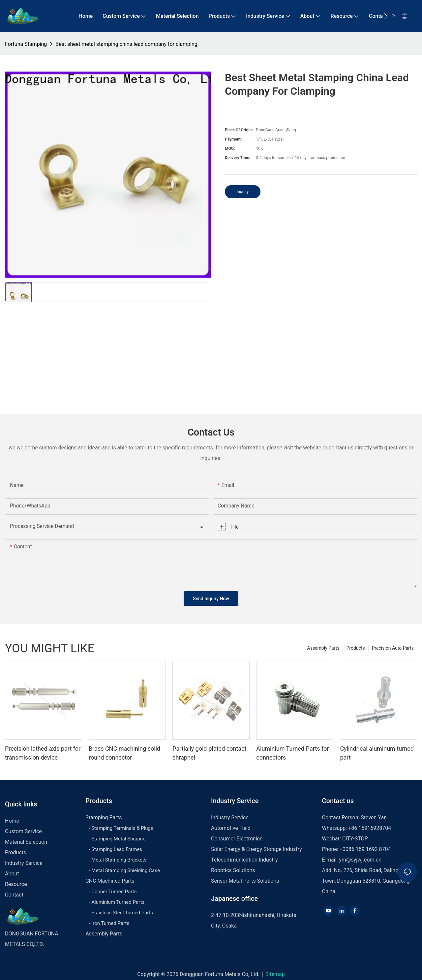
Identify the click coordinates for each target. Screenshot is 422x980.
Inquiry (243, 192)
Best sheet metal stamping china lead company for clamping (126, 44)
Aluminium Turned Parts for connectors (292, 753)
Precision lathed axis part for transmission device (43, 753)
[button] (386, 16)
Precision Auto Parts (393, 648)
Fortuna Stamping (26, 44)
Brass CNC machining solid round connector (124, 753)
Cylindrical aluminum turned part (377, 753)
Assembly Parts (323, 648)
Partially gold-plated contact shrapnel (209, 753)
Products (355, 648)
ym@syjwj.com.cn (360, 860)
